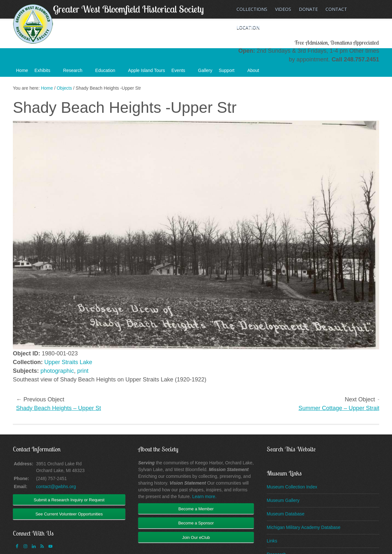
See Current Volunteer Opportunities (69, 514)
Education (108, 72)
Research (76, 72)
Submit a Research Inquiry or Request (69, 500)
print (83, 371)
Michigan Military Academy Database (304, 527)
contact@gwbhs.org (56, 487)
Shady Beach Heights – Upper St (58, 408)
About (257, 72)
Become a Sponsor (196, 523)
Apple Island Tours (147, 70)
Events (182, 72)
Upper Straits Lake (68, 362)
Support (230, 72)
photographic (57, 371)
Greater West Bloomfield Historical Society (128, 9)
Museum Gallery (283, 500)
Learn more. (204, 496)
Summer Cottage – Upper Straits (340, 408)
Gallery (205, 70)
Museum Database (286, 514)
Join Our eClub (196, 537)
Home (22, 70)
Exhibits (45, 72)
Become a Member (196, 509)
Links (272, 541)
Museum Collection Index (292, 487)
